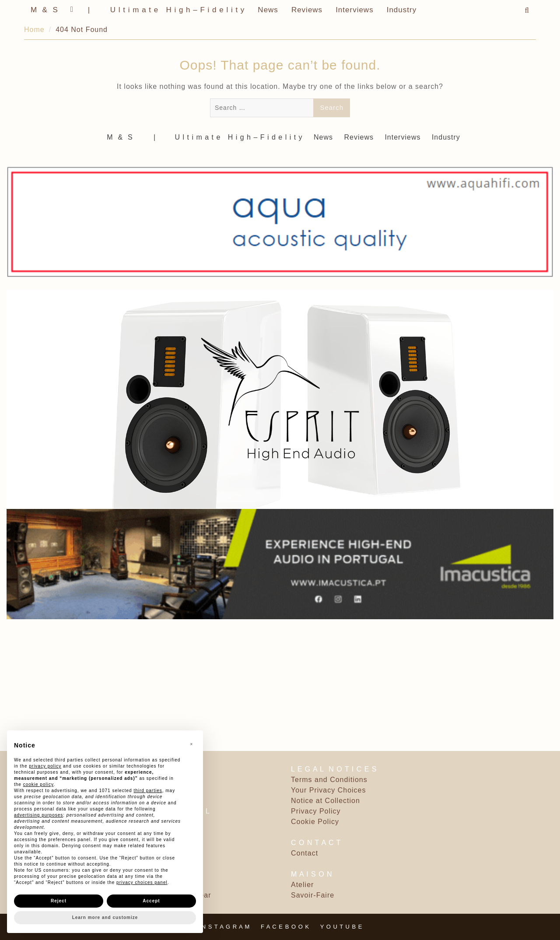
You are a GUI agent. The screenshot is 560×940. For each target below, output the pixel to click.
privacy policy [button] (45, 766)
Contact (304, 853)
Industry (402, 10)
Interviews (355, 10)
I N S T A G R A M (224, 927)
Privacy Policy (316, 811)
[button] (192, 744)
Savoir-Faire (313, 895)
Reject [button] (59, 901)
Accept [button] (151, 901)
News (268, 10)
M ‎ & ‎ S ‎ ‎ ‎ (48, 10)
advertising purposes (38, 815)
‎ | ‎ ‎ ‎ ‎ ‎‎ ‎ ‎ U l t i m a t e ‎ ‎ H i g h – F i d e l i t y (165, 10)
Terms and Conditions (329, 780)
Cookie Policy (315, 822)
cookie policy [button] (38, 784)
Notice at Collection (325, 801)
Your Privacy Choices (328, 790)
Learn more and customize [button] (105, 917)
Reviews (307, 10)
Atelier (302, 885)
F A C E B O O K (285, 927)
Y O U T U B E (341, 927)
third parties (148, 791)
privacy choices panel (142, 882)
